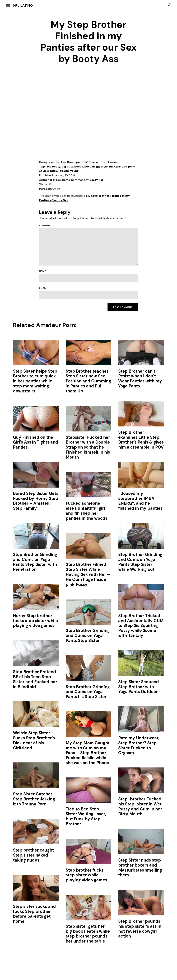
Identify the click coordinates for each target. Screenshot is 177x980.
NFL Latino (23, 6)
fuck (112, 167)
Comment (46, 226)
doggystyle (100, 167)
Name (43, 271)
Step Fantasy (110, 162)
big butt (67, 167)
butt (88, 167)
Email (43, 288)
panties (122, 167)
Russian (94, 162)
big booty (54, 167)
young (74, 171)
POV (85, 162)
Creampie (74, 162)
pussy (54, 171)
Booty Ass (97, 180)
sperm (64, 171)
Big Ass (61, 162)
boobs (79, 167)
